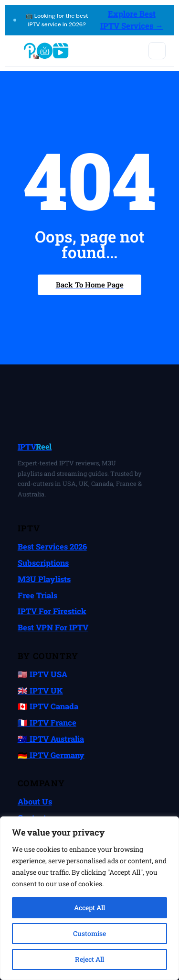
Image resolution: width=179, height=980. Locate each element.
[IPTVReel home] (46, 51)
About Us (35, 801)
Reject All (89, 959)
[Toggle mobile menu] (157, 51)
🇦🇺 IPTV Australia (51, 739)
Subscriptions (43, 563)
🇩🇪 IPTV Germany (51, 755)
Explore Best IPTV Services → (132, 20)
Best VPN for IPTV (53, 627)
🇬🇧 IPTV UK (40, 690)
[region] (89, 898)
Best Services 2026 (52, 546)
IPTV (35, 446)
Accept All (89, 908)
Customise (89, 933)
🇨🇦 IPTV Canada (48, 706)
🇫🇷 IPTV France (47, 722)
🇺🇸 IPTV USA (42, 674)
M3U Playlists (44, 579)
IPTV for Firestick (52, 611)
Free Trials (37, 595)
